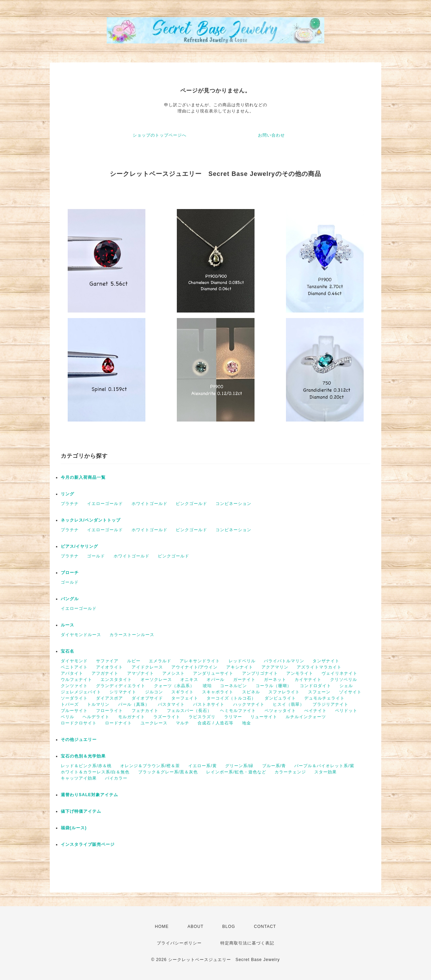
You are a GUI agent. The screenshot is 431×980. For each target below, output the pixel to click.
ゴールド (96, 556)
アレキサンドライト (200, 661)
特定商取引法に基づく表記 (247, 943)
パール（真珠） (134, 704)
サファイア (107, 661)
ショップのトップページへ (160, 135)
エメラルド (160, 661)
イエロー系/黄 (202, 766)
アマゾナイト (141, 673)
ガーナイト (244, 680)
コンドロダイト (315, 686)
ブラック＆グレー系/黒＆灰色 (168, 772)
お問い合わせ (271, 135)
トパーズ (70, 704)
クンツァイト (74, 686)
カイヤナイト (308, 680)
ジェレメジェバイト (81, 692)
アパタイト (72, 673)
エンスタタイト (116, 680)
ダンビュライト (280, 698)
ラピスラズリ (202, 717)
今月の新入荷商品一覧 (83, 477)
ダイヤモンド (74, 661)
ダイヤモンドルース (81, 635)
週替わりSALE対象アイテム (89, 795)
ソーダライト (74, 698)
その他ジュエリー (79, 740)
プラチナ (70, 504)
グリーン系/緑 (239, 766)
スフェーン (319, 692)
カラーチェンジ (290, 772)
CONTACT (265, 927)
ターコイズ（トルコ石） (231, 698)
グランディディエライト (121, 686)
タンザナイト (326, 661)
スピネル (251, 692)
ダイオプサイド (147, 698)
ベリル (68, 717)
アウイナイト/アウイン (194, 667)
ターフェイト (185, 698)
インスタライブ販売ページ (88, 844)
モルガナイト (132, 717)
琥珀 (207, 686)
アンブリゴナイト (260, 673)
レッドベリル (242, 661)
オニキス (189, 680)
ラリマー (233, 717)
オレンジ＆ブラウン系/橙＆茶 (150, 766)
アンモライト (300, 673)
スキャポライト (218, 692)
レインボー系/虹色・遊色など (236, 772)
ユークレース (154, 723)
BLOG (229, 927)
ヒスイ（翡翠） (289, 704)
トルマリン (98, 704)
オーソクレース (156, 680)
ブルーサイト (74, 711)
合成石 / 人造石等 (215, 723)
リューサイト (264, 717)
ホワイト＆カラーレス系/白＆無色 (95, 772)
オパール (215, 680)
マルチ (183, 723)
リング (68, 494)
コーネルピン (233, 686)
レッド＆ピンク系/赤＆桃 (86, 766)
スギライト (183, 692)
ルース (68, 625)
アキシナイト (240, 667)
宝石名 (68, 651)
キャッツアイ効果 (79, 778)
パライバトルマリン (284, 661)
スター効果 (325, 772)
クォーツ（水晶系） (174, 686)
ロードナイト (118, 723)
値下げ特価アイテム (81, 811)
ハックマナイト (249, 704)
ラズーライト (167, 717)
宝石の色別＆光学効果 (83, 756)
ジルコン (154, 692)
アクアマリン (275, 667)
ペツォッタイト (280, 711)
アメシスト (174, 673)
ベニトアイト (74, 667)
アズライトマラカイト (319, 667)
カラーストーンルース (132, 635)
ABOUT (195, 927)
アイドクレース (147, 667)
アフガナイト (105, 673)
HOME (162, 927)
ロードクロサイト (79, 723)
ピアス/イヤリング (79, 546)
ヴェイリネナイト (339, 673)
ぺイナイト (315, 711)
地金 (247, 723)
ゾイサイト (350, 692)
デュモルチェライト (324, 698)
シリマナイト (123, 692)
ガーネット (275, 680)
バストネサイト (209, 704)
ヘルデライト (96, 717)
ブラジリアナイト (331, 704)
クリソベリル (344, 680)
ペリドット (346, 711)
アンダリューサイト (213, 673)
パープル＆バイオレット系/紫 (324, 766)
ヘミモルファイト (238, 711)
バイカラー (116, 778)
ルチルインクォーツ (306, 717)
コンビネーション (233, 504)
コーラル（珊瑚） (274, 686)
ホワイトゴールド (150, 504)
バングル (70, 599)
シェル (346, 686)
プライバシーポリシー (179, 943)
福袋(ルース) (74, 828)
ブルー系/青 (274, 766)
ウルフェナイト (76, 680)
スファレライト (284, 692)
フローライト (109, 711)
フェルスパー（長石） (189, 711)
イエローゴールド (105, 504)
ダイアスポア (109, 698)
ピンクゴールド (191, 504)
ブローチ (70, 573)
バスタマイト (171, 704)
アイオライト (109, 667)
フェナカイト (145, 711)
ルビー (134, 661)
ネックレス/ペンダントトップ (91, 520)
